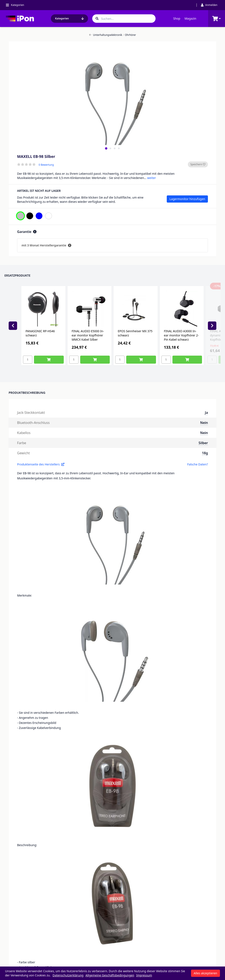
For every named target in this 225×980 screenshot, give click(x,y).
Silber (203, 443)
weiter (151, 178)
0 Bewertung (46, 165)
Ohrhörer (129, 35)
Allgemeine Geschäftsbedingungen (110, 975)
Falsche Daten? (198, 464)
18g (205, 453)
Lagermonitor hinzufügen (187, 199)
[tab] (106, 148)
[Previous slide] (13, 326)
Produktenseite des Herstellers (41, 464)
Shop (177, 18)
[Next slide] (212, 326)
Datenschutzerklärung (68, 975)
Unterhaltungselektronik (106, 35)
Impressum (144, 975)
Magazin (190, 18)
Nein (204, 423)
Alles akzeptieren (205, 973)
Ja (206, 413)
